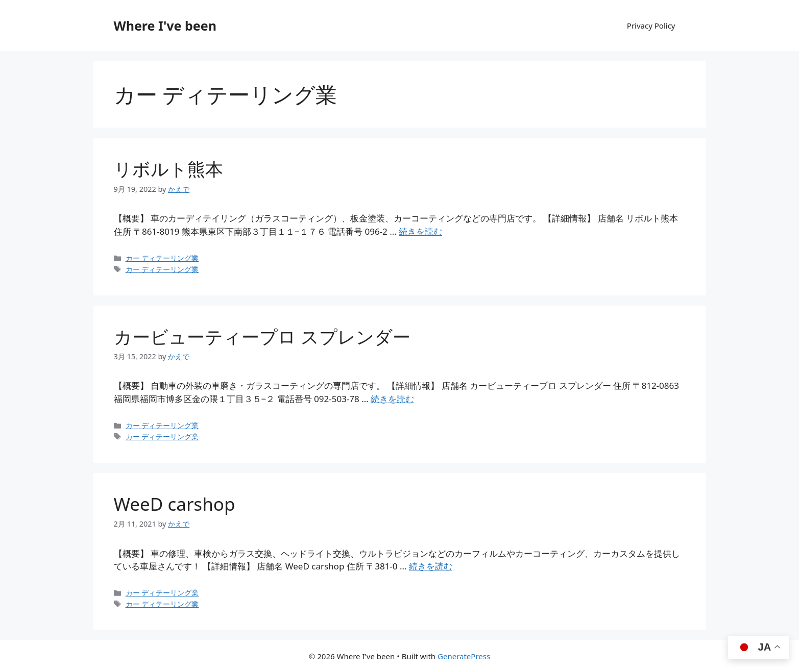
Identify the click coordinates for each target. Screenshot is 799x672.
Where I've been (165, 26)
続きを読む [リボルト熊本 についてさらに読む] (420, 231)
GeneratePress (464, 656)
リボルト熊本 (168, 169)
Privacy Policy (651, 26)
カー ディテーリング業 (162, 258)
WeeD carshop (175, 504)
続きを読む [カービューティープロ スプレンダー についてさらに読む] (392, 399)
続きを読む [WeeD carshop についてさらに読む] (431, 566)
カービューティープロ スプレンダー (262, 337)
